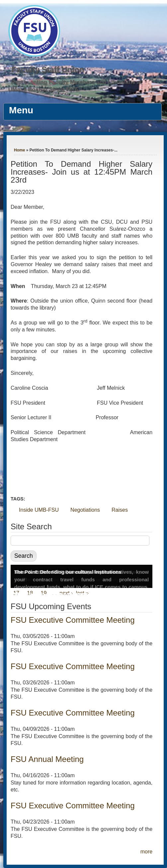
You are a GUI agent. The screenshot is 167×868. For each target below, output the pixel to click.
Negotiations (85, 510)
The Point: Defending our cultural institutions (68, 572)
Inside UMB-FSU (39, 510)
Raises (120, 510)
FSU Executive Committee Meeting (73, 620)
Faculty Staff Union (48, 69)
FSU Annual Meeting (47, 759)
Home (19, 150)
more (146, 852)
